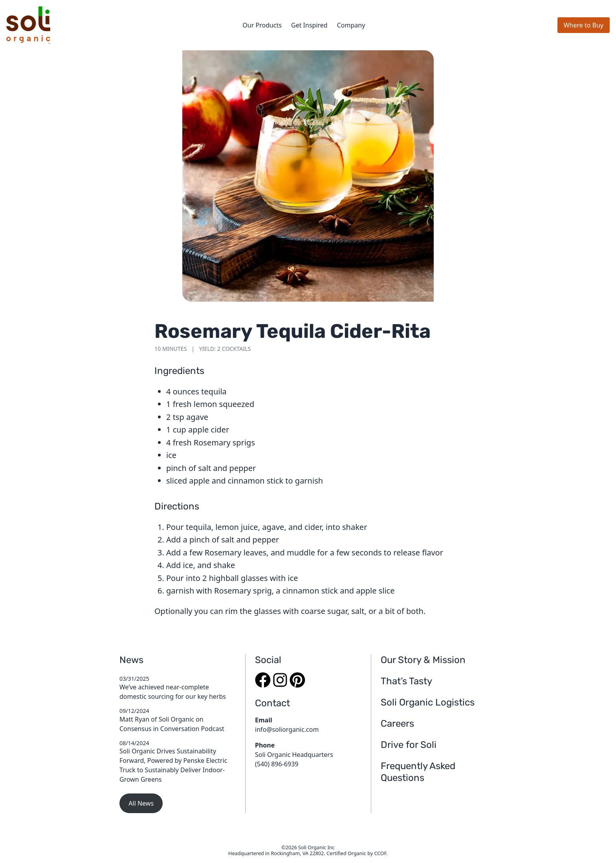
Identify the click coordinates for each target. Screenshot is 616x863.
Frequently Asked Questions (418, 772)
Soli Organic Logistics (428, 702)
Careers (397, 724)
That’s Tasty (406, 681)
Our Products (262, 25)
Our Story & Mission (423, 660)
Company (351, 25)
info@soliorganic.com (287, 729)
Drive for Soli (409, 745)
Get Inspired (309, 25)
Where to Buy (584, 25)
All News (141, 803)
